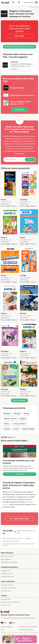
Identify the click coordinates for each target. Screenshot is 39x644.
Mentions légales (6, 627)
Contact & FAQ (6, 599)
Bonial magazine (6, 559)
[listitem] (10, 189)
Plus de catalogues (19, 400)
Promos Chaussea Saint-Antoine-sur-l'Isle (20, 47)
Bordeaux (7, 414)
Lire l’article (20, 474)
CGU (2, 630)
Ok (30, 159)
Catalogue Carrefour (7, 577)
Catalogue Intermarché (8, 588)
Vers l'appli (19, 36)
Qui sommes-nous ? (7, 556)
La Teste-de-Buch (19, 424)
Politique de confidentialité (28, 627)
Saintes (7, 424)
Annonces (34, 7)
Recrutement (5, 605)
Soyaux (16, 429)
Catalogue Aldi (6, 591)
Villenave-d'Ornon (10, 419)
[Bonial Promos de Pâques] (19, 639)
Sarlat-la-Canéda (28, 429)
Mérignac (17, 414)
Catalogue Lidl (5, 571)
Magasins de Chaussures (11, 541)
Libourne (7, 429)
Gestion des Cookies (26, 630)
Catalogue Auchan (7, 585)
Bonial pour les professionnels (11, 602)
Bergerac (23, 419)
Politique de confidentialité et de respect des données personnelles (20, 151)
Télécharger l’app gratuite (9, 562)
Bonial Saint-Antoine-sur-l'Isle (12, 538)
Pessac (27, 414)
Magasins (28, 538)
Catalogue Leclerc (7, 574)
